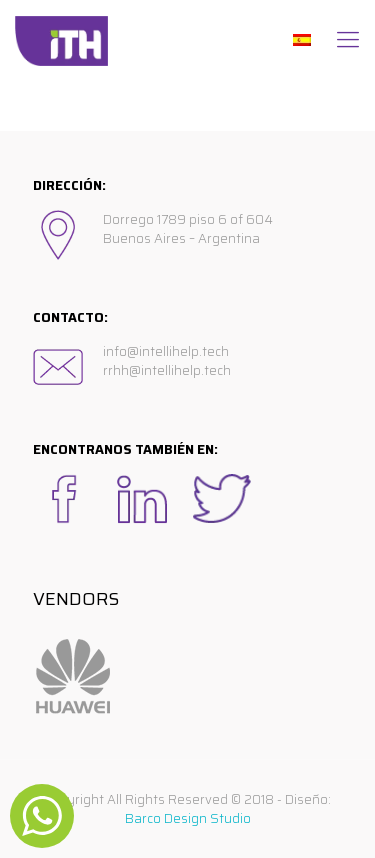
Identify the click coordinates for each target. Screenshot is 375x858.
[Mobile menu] (348, 40)
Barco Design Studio (188, 818)
